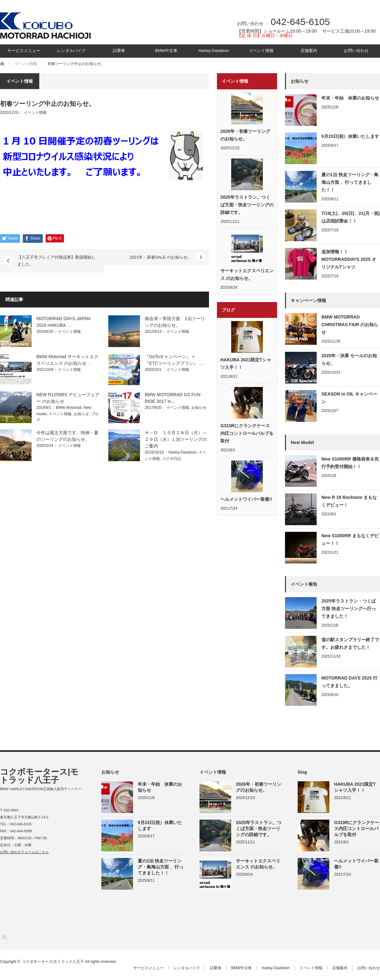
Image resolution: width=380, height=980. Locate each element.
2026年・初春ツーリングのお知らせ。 (245, 135)
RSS (4, 936)
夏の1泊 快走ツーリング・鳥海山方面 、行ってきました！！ (350, 182)
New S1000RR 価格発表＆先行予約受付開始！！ (350, 463)
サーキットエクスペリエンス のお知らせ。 (247, 274)
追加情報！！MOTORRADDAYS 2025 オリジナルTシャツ (349, 259)
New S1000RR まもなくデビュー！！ (350, 539)
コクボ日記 (172, 459)
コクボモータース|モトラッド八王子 (39, 776)
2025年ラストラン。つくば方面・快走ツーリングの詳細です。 (247, 205)
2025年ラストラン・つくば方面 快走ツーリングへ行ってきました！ (349, 609)
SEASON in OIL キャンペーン (349, 398)
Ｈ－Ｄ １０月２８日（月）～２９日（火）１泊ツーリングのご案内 (176, 439)
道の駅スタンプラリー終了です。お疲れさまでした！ (350, 643)
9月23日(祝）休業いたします (350, 136)
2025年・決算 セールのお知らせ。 (349, 359)
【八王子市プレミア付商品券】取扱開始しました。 (57, 261)
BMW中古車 (166, 51)
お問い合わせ (356, 51)
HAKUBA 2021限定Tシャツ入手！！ (246, 364)
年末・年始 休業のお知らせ (350, 98)
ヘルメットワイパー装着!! (246, 499)
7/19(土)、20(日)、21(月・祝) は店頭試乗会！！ (351, 217)
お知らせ (81, 414)
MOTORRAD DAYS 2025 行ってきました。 (349, 682)
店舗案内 (309, 51)
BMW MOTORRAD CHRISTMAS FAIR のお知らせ (350, 325)
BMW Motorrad (69, 408)
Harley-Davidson (214, 51)
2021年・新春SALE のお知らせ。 (161, 257)
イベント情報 (261, 51)
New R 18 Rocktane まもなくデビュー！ (349, 501)
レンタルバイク (71, 51)
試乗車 (119, 51)
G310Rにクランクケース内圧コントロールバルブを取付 (247, 433)
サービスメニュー (24, 51)
